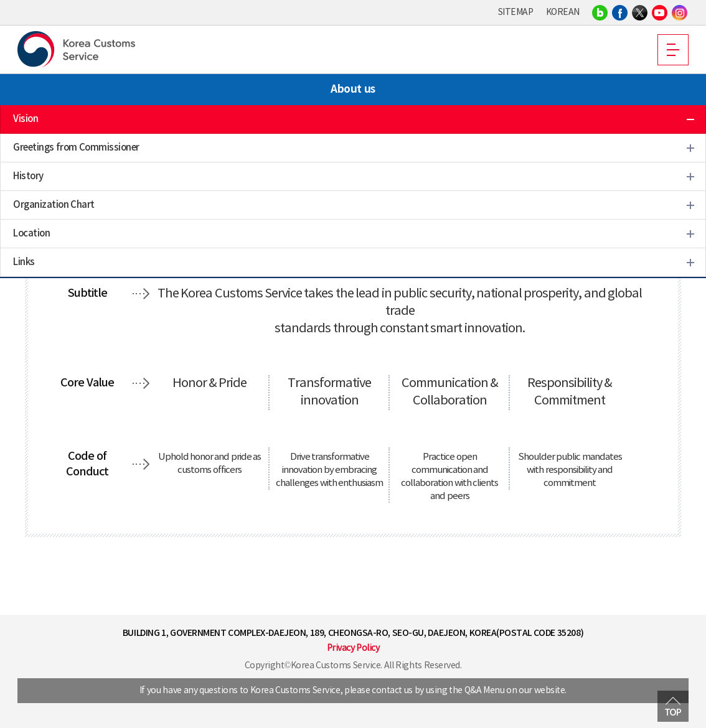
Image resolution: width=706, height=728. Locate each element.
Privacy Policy (353, 648)
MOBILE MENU (673, 50)
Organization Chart (54, 205)
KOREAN (563, 12)
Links (24, 262)
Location (31, 234)
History (28, 176)
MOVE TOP (673, 706)
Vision (26, 119)
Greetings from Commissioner (76, 148)
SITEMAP (516, 12)
